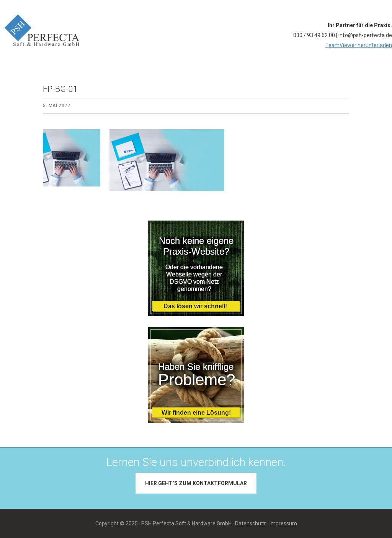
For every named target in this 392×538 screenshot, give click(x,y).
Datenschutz (251, 523)
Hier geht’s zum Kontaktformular (196, 483)
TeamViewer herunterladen (359, 45)
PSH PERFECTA (67, 8)
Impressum (283, 523)
